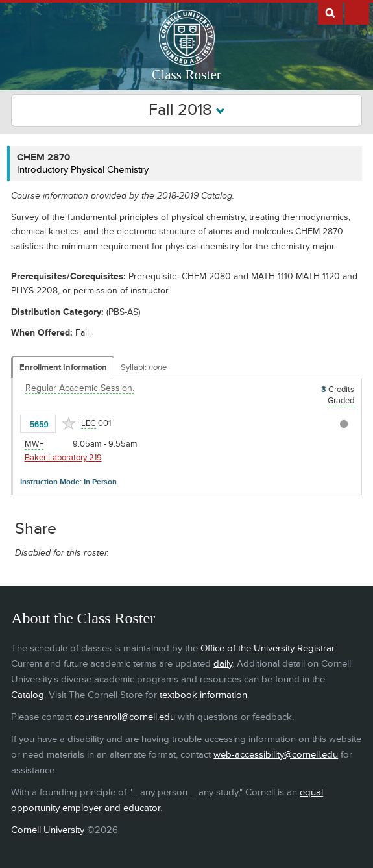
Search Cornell (330, 12)
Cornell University (48, 830)
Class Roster (186, 75)
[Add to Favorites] (69, 423)
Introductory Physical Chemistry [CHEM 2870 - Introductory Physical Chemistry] (83, 170)
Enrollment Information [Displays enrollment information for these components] (63, 367)
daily (223, 664)
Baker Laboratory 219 (63, 458)
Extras (357, 12)
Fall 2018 (187, 110)
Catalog (28, 695)
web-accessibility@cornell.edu (276, 755)
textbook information (203, 695)
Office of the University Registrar (267, 648)
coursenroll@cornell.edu (125, 717)
